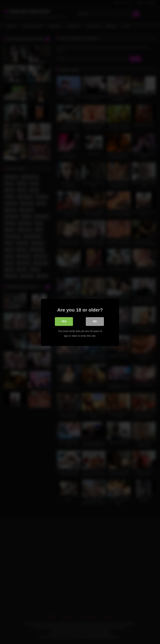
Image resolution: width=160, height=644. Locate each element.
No (95, 321)
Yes (64, 321)
